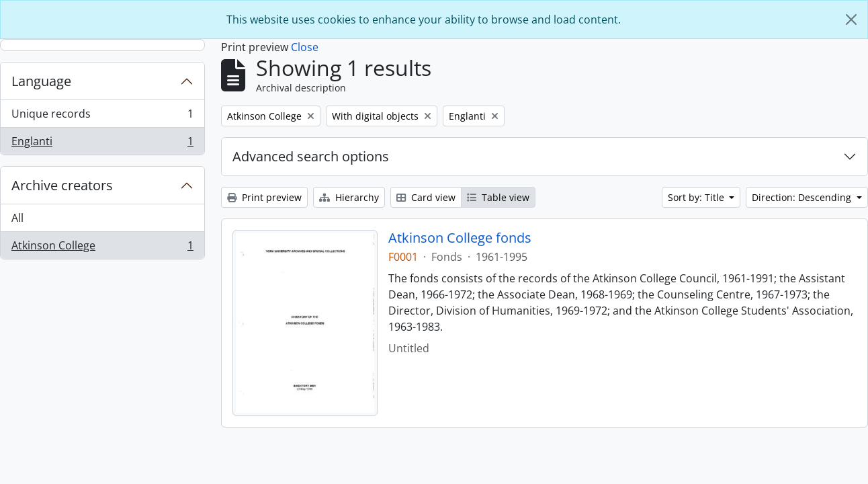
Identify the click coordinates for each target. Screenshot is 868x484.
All (17, 218)
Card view (426, 197)
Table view (498, 197)
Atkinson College (102, 248)
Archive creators (62, 185)
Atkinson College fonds (460, 238)
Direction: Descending (803, 197)
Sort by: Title (697, 197)
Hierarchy (349, 197)
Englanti (102, 144)
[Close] (851, 19)
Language (41, 81)
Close (305, 47)
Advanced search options (311, 156)
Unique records (102, 117)
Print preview (264, 197)
